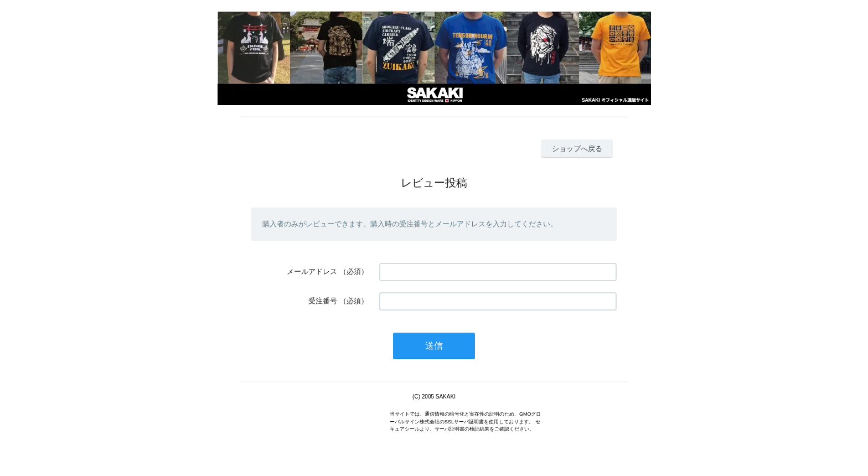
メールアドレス (312, 271)
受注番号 (323, 301)
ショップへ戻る (577, 149)
